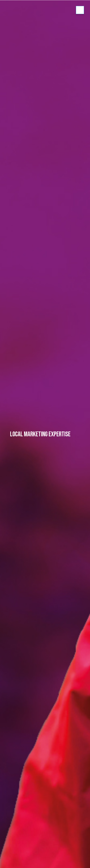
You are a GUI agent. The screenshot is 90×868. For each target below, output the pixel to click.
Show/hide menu (80, 10)
